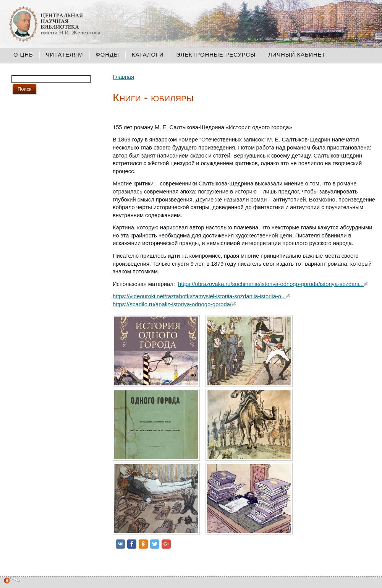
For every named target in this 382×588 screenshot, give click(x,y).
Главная (123, 77)
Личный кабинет (297, 55)
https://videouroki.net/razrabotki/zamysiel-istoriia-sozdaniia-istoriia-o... (199, 296)
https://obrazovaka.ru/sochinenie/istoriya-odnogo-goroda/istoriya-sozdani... (271, 284)
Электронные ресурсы (216, 55)
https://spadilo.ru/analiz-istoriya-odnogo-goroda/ (172, 304)
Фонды (108, 55)
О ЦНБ (23, 55)
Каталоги (148, 55)
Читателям (65, 55)
